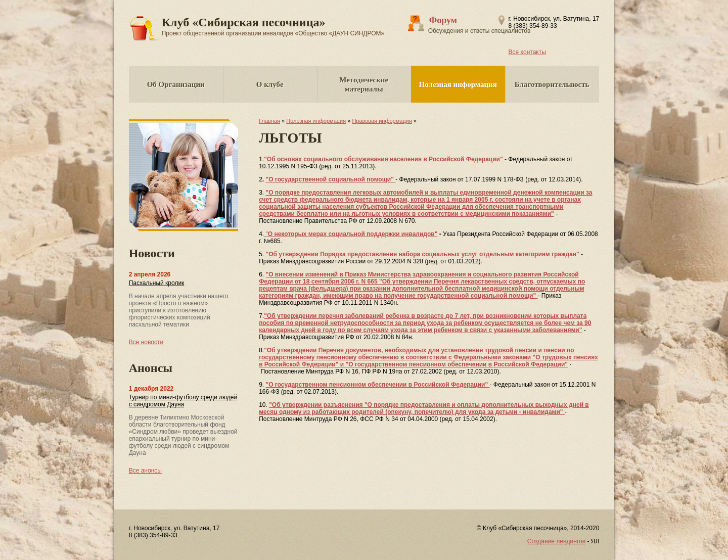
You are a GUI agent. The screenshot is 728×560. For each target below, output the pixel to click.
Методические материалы (364, 84)
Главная (269, 121)
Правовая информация (382, 121)
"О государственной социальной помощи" (330, 179)
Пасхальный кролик (157, 283)
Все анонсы (145, 471)
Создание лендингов (556, 541)
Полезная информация (458, 84)
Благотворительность (552, 84)
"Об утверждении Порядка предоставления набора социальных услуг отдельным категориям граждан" (422, 254)
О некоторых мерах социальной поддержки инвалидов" (353, 234)
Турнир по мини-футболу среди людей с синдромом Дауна (183, 401)
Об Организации (176, 84)
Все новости (146, 342)
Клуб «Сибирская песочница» (273, 26)
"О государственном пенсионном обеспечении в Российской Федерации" (377, 385)
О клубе (270, 84)
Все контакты (527, 52)
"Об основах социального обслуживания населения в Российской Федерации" (384, 159)
